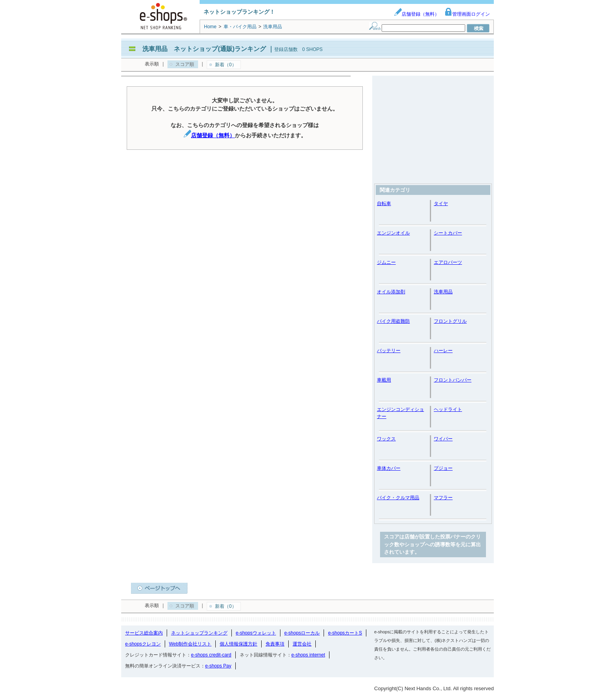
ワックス (386, 439)
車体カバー (389, 468)
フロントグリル (450, 321)
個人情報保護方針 (238, 644)
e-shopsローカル (302, 633)
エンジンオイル (393, 233)
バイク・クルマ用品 (398, 498)
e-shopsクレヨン (143, 644)
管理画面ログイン (467, 14)
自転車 (384, 204)
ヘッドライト (448, 409)
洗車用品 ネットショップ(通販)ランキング (204, 49)
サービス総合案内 (144, 633)
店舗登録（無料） (417, 14)
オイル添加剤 (391, 292)
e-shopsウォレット (256, 633)
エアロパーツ (448, 262)
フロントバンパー (453, 380)
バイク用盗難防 (393, 321)
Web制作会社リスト (190, 644)
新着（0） (226, 65)
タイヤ (441, 204)
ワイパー (443, 439)
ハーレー (443, 351)
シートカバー (448, 233)
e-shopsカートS (345, 633)
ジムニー (386, 262)
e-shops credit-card (211, 655)
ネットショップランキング (199, 633)
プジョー (443, 468)
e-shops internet (308, 655)
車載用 (384, 380)
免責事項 (275, 644)
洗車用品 (443, 292)
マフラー (443, 498)
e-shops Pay (218, 666)
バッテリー (389, 351)
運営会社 (302, 644)
